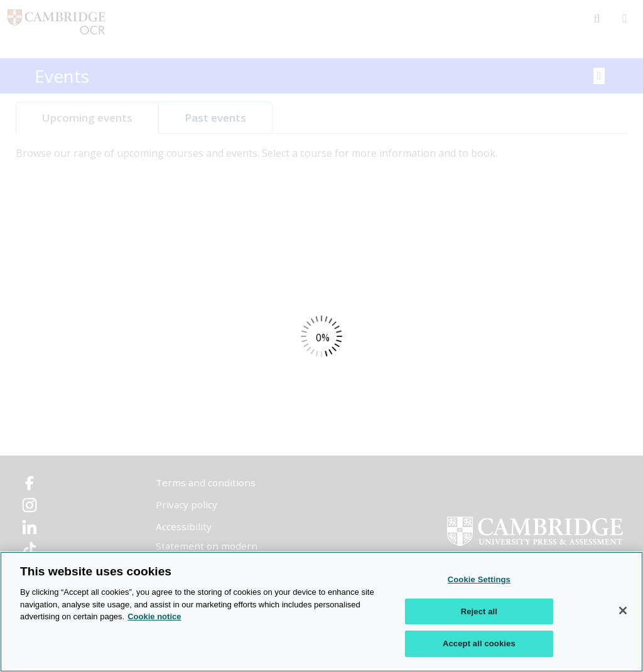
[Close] (623, 611)
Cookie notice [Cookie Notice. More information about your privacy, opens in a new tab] (154, 617)
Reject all (479, 611)
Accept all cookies (479, 644)
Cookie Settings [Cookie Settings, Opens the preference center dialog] (479, 580)
